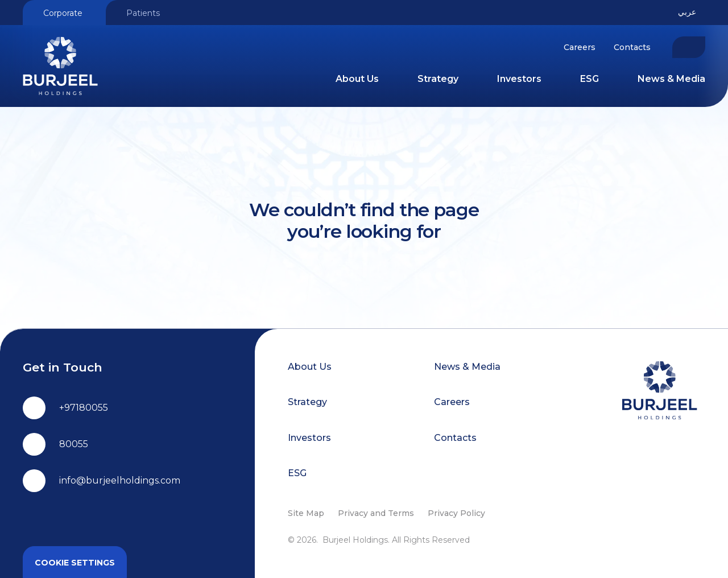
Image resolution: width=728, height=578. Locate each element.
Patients (143, 13)
